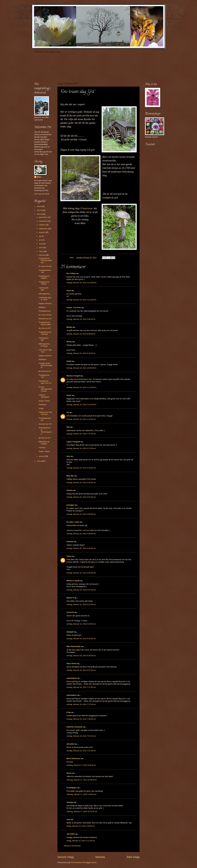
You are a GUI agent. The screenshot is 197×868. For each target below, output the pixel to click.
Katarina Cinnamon (75, 727)
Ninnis (69, 342)
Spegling (42, 307)
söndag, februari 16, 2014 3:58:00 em (81, 514)
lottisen (70, 490)
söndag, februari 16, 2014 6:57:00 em (81, 670)
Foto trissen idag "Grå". (45, 351)
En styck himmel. (45, 266)
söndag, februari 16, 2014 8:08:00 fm (81, 334)
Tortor (69, 556)
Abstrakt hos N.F (45, 319)
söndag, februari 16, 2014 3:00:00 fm (81, 319)
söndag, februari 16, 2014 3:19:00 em (81, 468)
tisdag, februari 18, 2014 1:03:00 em (81, 826)
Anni (68, 819)
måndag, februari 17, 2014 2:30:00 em (81, 794)
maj (41, 244)
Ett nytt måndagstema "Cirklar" (45, 389)
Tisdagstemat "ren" (44, 376)
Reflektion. (43, 405)
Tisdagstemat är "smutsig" (45, 333)
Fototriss (42, 448)
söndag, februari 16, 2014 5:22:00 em (81, 604)
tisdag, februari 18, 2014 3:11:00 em (81, 841)
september (43, 229)
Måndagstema (44, 294)
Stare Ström (71, 664)
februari (42, 255)
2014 (39, 214)
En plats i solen (73, 522)
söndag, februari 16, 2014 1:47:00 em (81, 434)
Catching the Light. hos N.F (45, 382)
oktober (42, 225)
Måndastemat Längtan (44, 443)
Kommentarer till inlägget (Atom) (84, 862)
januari (42, 456)
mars (41, 251)
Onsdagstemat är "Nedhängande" (45, 431)
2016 (39, 206)
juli (40, 236)
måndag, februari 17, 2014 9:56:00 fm (81, 765)
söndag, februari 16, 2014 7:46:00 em (81, 719)
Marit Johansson (73, 758)
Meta (39, 177)
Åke (68, 427)
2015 (39, 210)
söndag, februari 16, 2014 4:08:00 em (81, 534)
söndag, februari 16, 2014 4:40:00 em (81, 548)
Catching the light (44, 289)
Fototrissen (87, 208)
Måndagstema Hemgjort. (44, 345)
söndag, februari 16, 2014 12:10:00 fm (81, 283)
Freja (69, 712)
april (41, 248)
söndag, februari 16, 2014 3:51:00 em (81, 497)
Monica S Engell (73, 376)
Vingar (41, 408)
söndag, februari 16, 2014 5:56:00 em (81, 624)
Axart (69, 291)
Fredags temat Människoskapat (45, 365)
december (43, 217)
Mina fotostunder (74, 646)
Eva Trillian (71, 273)
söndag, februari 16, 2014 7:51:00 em (81, 736)
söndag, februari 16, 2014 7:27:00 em (81, 687)
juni (41, 240)
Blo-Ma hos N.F (45, 328)
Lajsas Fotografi (73, 442)
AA (68, 412)
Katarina (70, 542)
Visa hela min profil (42, 194)
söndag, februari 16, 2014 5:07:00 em (81, 590)
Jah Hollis (71, 834)
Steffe (69, 361)
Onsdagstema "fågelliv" (44, 277)
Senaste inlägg (66, 857)
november (43, 221)
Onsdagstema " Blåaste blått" (45, 323)
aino (68, 456)
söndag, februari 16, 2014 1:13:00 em (81, 419)
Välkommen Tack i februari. (45, 413)
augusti (42, 232)
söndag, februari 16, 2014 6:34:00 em (81, 639)
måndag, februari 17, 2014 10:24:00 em (82, 811)
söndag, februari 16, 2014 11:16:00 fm (81, 405)
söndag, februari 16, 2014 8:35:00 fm (81, 353)
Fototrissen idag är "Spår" (45, 299)
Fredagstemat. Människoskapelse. (45, 260)
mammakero (72, 678)
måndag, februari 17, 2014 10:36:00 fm (82, 780)
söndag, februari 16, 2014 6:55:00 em (81, 656)
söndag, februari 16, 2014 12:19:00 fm (81, 300)
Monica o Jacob (73, 581)
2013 (39, 461)
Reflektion (42, 359)
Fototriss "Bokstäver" (44, 396)
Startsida (100, 857)
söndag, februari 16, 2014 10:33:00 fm (81, 368)
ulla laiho (70, 744)
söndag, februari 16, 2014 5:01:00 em (81, 573)
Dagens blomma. (45, 303)
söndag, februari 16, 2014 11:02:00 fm (81, 387)
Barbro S (70, 598)
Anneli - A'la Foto (74, 308)
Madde (69, 327)
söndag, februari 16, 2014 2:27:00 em (81, 448)
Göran (69, 773)
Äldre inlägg (133, 857)
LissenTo (70, 612)
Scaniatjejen (72, 788)
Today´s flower (44, 401)
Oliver (69, 395)
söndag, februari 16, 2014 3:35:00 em (81, 483)
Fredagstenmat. (45, 311)
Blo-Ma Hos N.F (45, 371)
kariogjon (70, 505)
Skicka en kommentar (72, 846)
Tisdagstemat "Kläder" (44, 283)
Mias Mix (70, 476)
